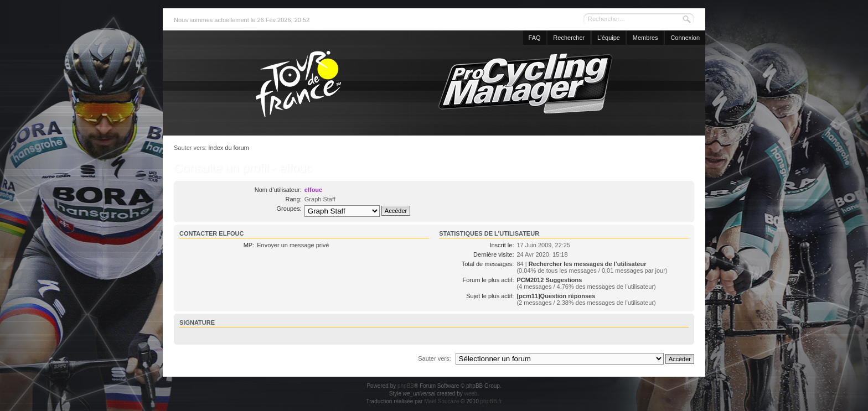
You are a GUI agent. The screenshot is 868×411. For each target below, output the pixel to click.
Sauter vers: (434, 358)
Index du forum (228, 148)
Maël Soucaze (441, 401)
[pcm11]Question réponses (556, 296)
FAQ (535, 38)
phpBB (406, 386)
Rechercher (569, 38)
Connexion (685, 38)
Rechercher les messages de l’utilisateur (588, 264)
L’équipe (609, 38)
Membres (645, 38)
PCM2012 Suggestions (549, 280)
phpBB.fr (491, 401)
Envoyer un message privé (293, 245)
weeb (471, 394)
